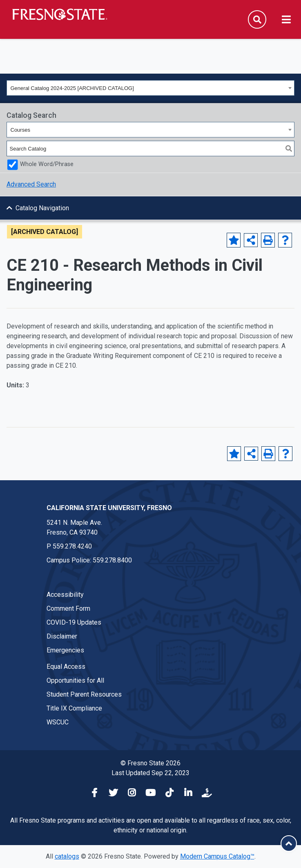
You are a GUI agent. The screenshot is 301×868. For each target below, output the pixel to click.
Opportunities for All (75, 680)
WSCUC (58, 722)
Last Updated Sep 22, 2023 (150, 773)
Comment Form (68, 608)
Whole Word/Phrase (47, 164)
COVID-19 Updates (74, 622)
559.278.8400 (112, 560)
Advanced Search (31, 184)
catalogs (67, 856)
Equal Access (66, 667)
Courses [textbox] (20, 130)
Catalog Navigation (42, 208)
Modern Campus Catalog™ (217, 856)
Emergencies (65, 650)
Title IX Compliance (74, 708)
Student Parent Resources (84, 694)
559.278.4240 (72, 546)
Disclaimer (62, 636)
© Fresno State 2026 (150, 763)
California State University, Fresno (109, 508)
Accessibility (65, 595)
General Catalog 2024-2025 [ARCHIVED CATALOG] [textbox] (72, 88)
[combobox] (150, 88)
